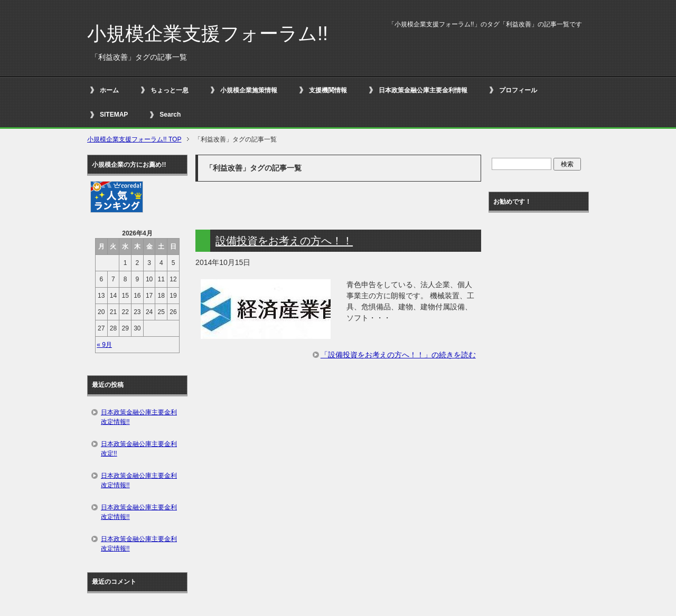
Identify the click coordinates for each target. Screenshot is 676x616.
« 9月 (104, 345)
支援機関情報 (328, 90)
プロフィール (518, 90)
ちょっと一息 (170, 90)
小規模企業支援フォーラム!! (208, 34)
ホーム (109, 90)
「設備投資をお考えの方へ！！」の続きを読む (398, 355)
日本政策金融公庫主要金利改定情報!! (139, 417)
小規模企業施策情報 (249, 90)
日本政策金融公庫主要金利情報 (423, 90)
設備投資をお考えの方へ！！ (284, 241)
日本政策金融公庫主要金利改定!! (139, 449)
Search (170, 115)
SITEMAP (114, 115)
